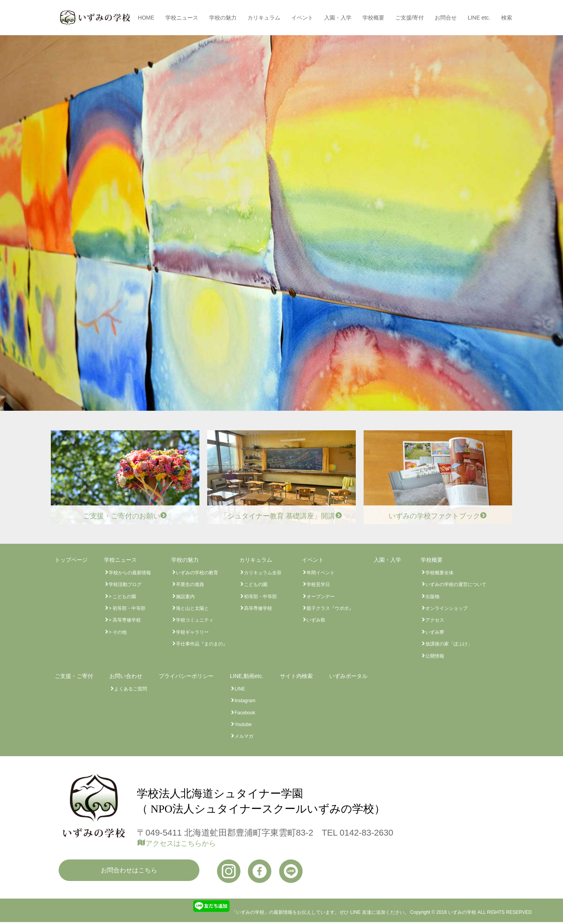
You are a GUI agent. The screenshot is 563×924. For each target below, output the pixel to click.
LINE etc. (479, 18)
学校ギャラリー (192, 632)
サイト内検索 (296, 676)
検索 (507, 18)
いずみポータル (348, 676)
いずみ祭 (316, 620)
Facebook (245, 713)
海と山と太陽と (192, 608)
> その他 (118, 632)
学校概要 (373, 18)
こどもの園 (256, 584)
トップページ (71, 560)
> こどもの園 (122, 597)
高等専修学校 (258, 608)
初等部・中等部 (260, 597)
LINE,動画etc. (247, 676)
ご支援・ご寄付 (74, 676)
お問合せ (446, 18)
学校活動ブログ (125, 584)
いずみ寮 (435, 632)
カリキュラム (264, 18)
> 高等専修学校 (125, 620)
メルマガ (244, 736)
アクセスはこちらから (181, 843)
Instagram (245, 701)
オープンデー (321, 597)
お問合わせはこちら (129, 870)
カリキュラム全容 (263, 573)
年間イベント (321, 573)
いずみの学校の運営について (456, 584)
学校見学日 (318, 584)
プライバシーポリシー (186, 676)
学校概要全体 (439, 573)
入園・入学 (338, 18)
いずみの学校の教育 (197, 573)
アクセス (435, 620)
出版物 (432, 597)
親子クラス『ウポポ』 (330, 608)
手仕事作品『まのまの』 (202, 644)
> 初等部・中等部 (127, 608)
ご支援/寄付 (410, 18)
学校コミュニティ (195, 620)
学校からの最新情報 (130, 573)
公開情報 (435, 656)
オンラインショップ (446, 608)
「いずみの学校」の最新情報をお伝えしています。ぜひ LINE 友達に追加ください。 (300, 912)
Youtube (243, 724)
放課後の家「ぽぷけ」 (449, 644)
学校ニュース (182, 18)
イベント (302, 18)
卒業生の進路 (190, 584)
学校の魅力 (223, 18)
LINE (240, 689)
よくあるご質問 (131, 689)
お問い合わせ (126, 676)
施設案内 (185, 597)
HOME (146, 18)
